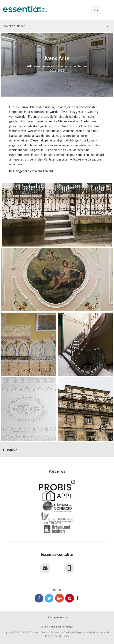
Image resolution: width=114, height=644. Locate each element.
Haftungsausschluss (57, 617)
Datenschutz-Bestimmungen (57, 627)
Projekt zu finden (14, 26)
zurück (10, 450)
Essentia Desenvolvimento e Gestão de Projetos (25, 11)
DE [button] (96, 10)
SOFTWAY (63, 636)
